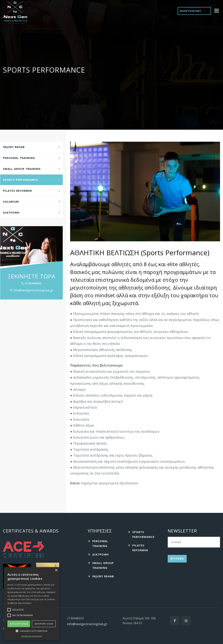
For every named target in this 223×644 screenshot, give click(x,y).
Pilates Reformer (17, 191)
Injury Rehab (14, 147)
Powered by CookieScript (32, 636)
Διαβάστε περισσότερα (19, 603)
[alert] (32, 604)
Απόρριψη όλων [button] (44, 624)
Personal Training (19, 158)
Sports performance (21, 180)
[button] (32, 631)
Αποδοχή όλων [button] (19, 624)
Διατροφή (11, 212)
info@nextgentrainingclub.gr (87, 624)
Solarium (11, 202)
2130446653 (33, 283)
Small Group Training (22, 169)
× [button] (56, 570)
